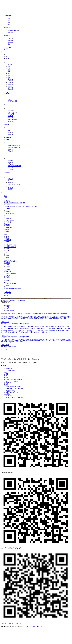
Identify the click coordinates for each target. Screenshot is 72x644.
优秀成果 (10, 134)
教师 (9, 22)
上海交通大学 (8, 396)
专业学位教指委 (20, 300)
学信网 (6, 385)
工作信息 (10, 81)
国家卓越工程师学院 (14, 184)
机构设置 (10, 183)
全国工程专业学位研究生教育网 (14, 388)
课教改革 (10, 121)
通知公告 (10, 79)
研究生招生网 (8, 369)
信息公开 (7, 154)
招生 (9, 66)
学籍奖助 (10, 118)
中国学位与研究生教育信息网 (13, 379)
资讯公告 (7, 58)
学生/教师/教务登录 (13, 31)
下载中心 (8, 36)
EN (6, 49)
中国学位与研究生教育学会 (12, 387)
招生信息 (10, 83)
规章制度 (10, 160)
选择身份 (8, 16)
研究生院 (10, 179)
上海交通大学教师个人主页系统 (14, 397)
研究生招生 (11, 99)
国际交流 (10, 39)
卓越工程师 (8, 138)
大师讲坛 (10, 149)
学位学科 (10, 42)
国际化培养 (11, 114)
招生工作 (7, 93)
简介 (9, 181)
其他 (9, 44)
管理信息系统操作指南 (14, 166)
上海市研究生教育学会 (11, 392)
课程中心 (7, 374)
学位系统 (10, 32)
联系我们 (8, 47)
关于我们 (7, 173)
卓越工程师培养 (10, 300)
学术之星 (10, 151)
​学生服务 (10, 116)
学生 (9, 21)
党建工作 (10, 168)
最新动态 (10, 65)
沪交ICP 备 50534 (30, 627)
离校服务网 (8, 372)
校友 (9, 24)
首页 (5, 56)
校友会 (6, 376)
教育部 (6, 378)
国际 (9, 74)
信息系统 (8, 27)
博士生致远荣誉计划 (14, 147)
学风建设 (10, 162)
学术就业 (10, 90)
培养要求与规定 (12, 120)
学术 (9, 75)
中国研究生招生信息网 (11, 381)
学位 (9, 72)
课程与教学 (11, 110)
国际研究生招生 (12, 101)
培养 (9, 68)
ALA (45, 627)
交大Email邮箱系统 (10, 370)
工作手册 (10, 170)
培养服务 (7, 104)
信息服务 (10, 164)
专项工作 (7, 139)
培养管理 (10, 40)
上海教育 (7, 394)
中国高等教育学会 (10, 390)
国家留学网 (8, 383)
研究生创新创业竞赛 (14, 146)
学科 (9, 70)
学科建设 (10, 133)
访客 (9, 19)
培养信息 (10, 84)
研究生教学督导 (12, 112)
